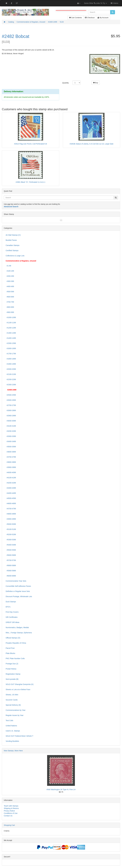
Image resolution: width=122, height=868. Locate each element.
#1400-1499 (11, 338)
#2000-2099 (11, 369)
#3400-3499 (11, 441)
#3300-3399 (11, 436)
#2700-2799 (11, 405)
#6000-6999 (11, 576)
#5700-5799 (11, 560)
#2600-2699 (11, 400)
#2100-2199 (11, 374)
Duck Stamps (11, 602)
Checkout (90, 18)
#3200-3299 (11, 431)
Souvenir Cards (12, 700)
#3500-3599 (11, 447)
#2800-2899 (11, 410)
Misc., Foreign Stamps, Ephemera (19, 633)
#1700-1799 (11, 354)
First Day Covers (12, 612)
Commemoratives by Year (16, 710)
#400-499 (10, 286)
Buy (96, 83)
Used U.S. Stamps (13, 731)
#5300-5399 (11, 540)
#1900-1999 (11, 364)
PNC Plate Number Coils (15, 658)
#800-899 (10, 307)
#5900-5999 (11, 571)
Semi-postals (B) (12, 679)
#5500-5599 (11, 550)
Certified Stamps (12, 250)
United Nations (11, 726)
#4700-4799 (11, 509)
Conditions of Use (11, 813)
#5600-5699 (11, 555)
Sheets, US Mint (12, 695)
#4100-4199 (11, 478)
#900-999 (10, 312)
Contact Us (8, 816)
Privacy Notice (9, 811)
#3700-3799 (11, 457)
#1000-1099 (11, 317)
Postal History (11, 669)
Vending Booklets (12, 741)
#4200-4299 (11, 483)
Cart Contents (75, 18)
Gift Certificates (12, 617)
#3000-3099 (11, 421)
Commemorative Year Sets (16, 581)
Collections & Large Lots (15, 256)
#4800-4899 (11, 514)
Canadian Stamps (13, 245)
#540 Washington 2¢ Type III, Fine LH (61, 790)
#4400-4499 (11, 493)
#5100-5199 (11, 529)
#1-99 (8, 266)
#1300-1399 (11, 333)
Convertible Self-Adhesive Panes (18, 586)
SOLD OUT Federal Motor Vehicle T (19, 736)
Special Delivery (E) (13, 705)
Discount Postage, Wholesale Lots (19, 596)
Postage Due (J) (12, 664)
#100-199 (10, 271)
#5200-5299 (11, 534)
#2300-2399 (11, 385)
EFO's (8, 607)
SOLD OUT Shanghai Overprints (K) (20, 684)
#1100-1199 (11, 323)
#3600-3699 (11, 452)
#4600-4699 (11, 503)
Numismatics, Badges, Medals (17, 627)
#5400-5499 (11, 545)
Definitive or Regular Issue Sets (18, 591)
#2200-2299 (11, 379)
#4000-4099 (11, 472)
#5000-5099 (11, 524)
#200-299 (10, 276)
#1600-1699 (11, 348)
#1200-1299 (11, 328)
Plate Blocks (10, 653)
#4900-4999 (11, 519)
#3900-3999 (11, 467)
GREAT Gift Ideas (13, 622)
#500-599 (10, 292)
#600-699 (10, 297)
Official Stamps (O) (13, 638)
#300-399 (10, 281)
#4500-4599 (11, 498)
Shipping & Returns (11, 808)
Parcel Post (10, 648)
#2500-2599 (11, 395)
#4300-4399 (11, 488)
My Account (103, 18)
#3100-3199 (11, 426)
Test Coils (9, 720)
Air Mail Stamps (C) (13, 235)
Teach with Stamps (11, 806)
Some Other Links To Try (95, 3)
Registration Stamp (13, 674)
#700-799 (10, 302)
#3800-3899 (11, 462)
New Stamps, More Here (13, 751)
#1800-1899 (11, 359)
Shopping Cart (9, 825)
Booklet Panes (11, 240)
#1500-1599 (11, 343)
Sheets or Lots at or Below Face (18, 689)
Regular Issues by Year (15, 715)
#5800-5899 (11, 565)
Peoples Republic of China (16, 643)
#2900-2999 (11, 416)
